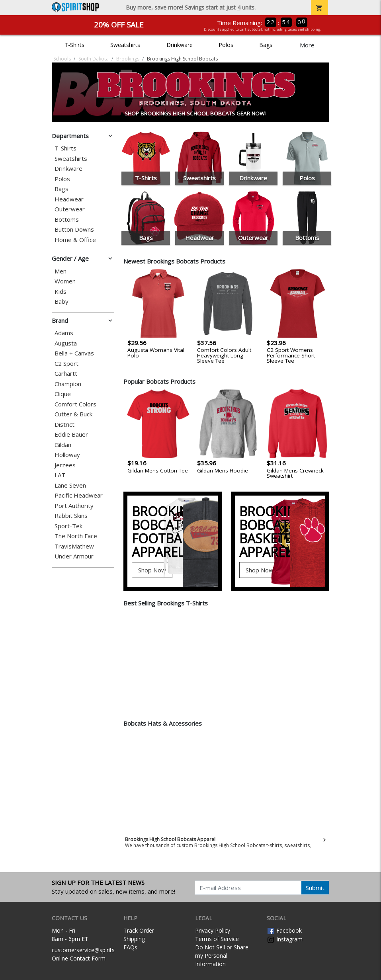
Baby (62, 302)
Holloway (67, 455)
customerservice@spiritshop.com (95, 950)
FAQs (130, 947)
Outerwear (70, 209)
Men (61, 271)
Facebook (284, 930)
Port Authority (74, 506)
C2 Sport (66, 364)
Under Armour (74, 556)
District (64, 425)
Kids (61, 292)
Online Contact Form (79, 958)
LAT (60, 475)
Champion (68, 384)
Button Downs (74, 229)
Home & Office (75, 240)
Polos (226, 45)
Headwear (69, 199)
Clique (63, 394)
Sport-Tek (68, 526)
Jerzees (65, 465)
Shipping (134, 939)
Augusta (66, 343)
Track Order (139, 930)
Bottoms (67, 220)
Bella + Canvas (74, 353)
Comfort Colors (75, 404)
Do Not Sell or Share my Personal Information (222, 956)
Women (65, 281)
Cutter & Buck (73, 414)
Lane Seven (70, 485)
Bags (266, 45)
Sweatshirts (125, 45)
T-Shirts (74, 45)
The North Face (76, 536)
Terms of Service (217, 939)
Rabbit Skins (71, 516)
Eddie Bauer (71, 434)
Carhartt (66, 374)
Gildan (63, 445)
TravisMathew (74, 546)
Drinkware (180, 45)
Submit (315, 888)
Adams (64, 333)
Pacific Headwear (79, 495)
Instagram (285, 939)
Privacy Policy (213, 930)
